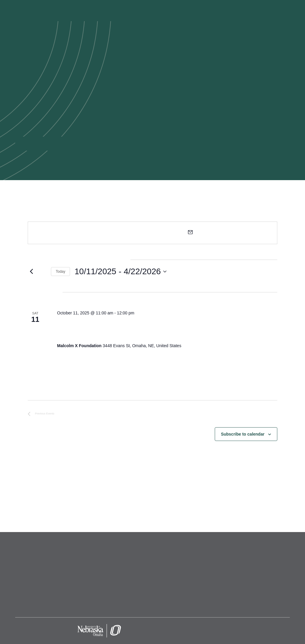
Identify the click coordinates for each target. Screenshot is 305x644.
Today (60, 272)
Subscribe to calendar (243, 434)
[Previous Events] (31, 272)
